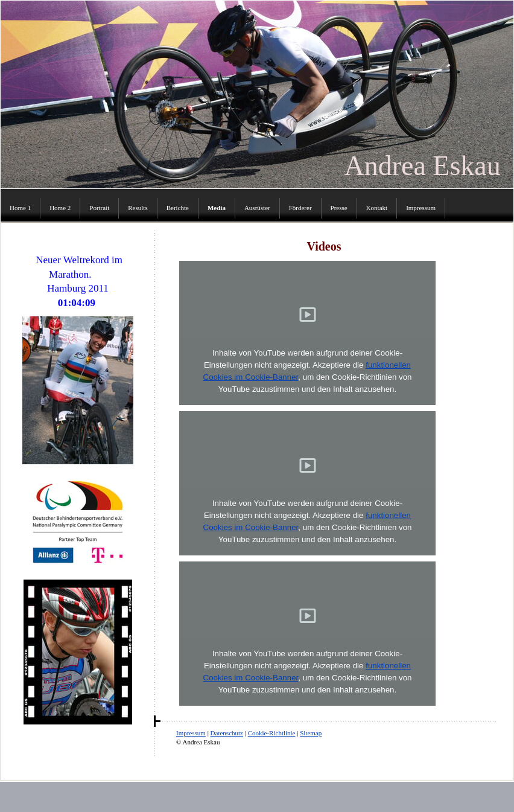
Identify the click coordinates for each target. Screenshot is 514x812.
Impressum (191, 733)
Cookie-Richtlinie (272, 733)
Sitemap (311, 733)
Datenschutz (227, 733)
